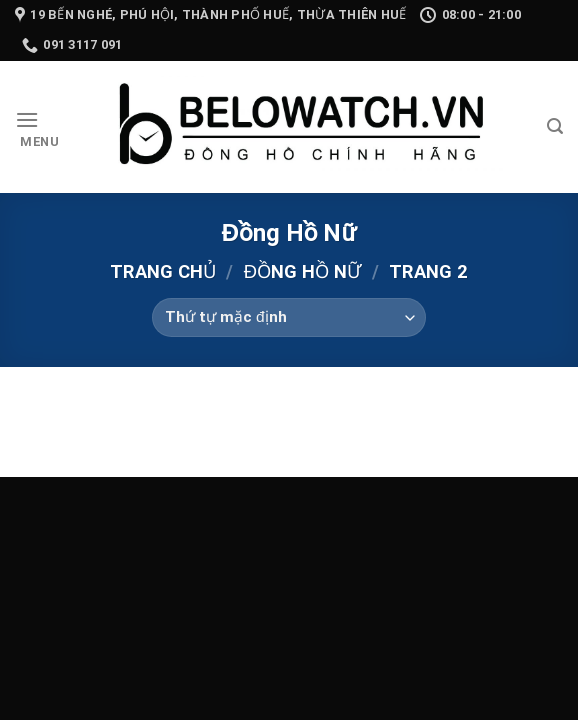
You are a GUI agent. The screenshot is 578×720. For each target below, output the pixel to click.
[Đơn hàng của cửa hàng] (288, 317)
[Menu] (37, 127)
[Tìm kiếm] (555, 126)
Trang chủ (163, 271)
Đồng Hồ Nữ (302, 271)
